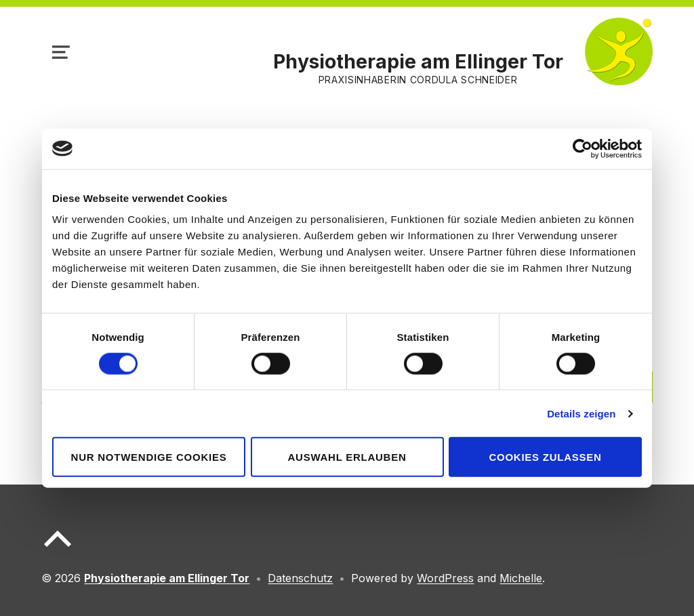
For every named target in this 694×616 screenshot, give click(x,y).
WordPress (445, 578)
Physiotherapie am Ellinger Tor (418, 61)
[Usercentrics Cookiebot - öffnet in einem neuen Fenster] (583, 148)
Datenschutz (300, 578)
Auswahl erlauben (347, 457)
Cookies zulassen (545, 457)
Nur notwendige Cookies (149, 457)
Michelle (521, 578)
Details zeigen (581, 413)
